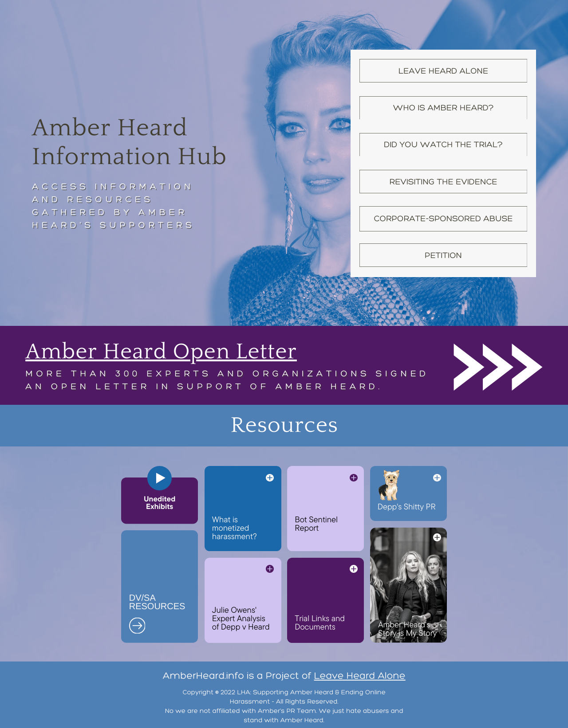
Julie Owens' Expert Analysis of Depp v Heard (241, 618)
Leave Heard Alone (444, 71)
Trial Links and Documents (320, 622)
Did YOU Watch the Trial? (443, 144)
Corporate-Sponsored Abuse (444, 218)
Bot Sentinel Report (316, 523)
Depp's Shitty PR (407, 506)
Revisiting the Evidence (443, 182)
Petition (443, 255)
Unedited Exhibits (160, 503)
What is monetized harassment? (235, 528)
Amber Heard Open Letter (161, 352)
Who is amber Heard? (444, 108)
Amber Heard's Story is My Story (407, 628)
